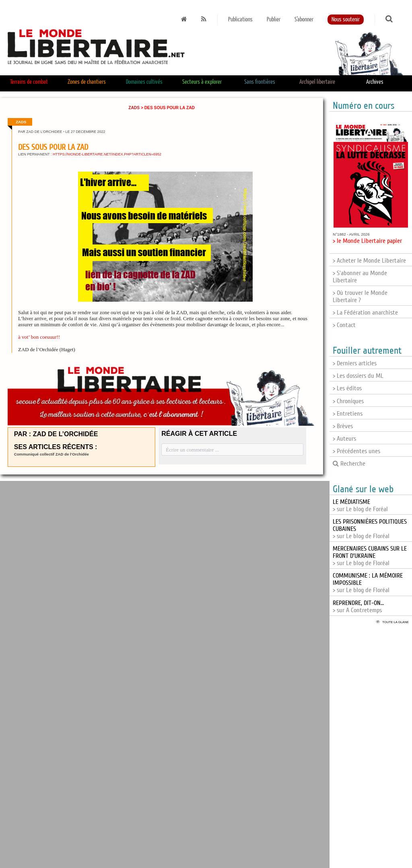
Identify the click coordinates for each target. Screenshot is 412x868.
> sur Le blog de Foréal (360, 505)
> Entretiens (348, 414)
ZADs (134, 108)
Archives (375, 82)
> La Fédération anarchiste (365, 313)
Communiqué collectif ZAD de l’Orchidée (51, 454)
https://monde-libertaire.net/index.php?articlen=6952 (107, 154)
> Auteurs (344, 439)
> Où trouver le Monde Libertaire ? (360, 296)
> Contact (344, 325)
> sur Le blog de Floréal (370, 556)
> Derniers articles (355, 363)
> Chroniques (348, 401)
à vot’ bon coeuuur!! (39, 337)
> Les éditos (347, 388)
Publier (274, 20)
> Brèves (343, 426)
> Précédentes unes (356, 451)
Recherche (349, 464)
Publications (240, 20)
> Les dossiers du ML (358, 376)
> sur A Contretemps (358, 607)
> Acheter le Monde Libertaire (369, 261)
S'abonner (304, 20)
